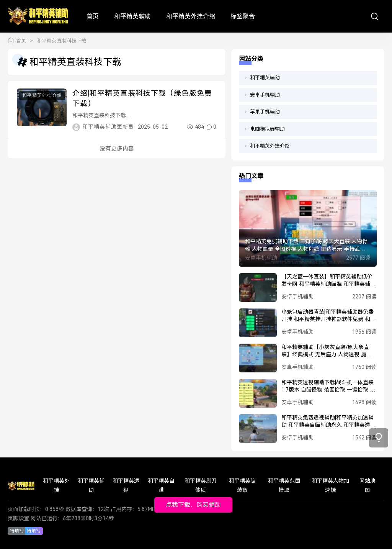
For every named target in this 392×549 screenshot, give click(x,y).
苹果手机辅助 (265, 112)
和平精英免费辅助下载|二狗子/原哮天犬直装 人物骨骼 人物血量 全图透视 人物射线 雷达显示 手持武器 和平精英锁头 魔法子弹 (306, 246)
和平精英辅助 (132, 16)
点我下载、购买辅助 (193, 505)
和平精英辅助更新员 (108, 127)
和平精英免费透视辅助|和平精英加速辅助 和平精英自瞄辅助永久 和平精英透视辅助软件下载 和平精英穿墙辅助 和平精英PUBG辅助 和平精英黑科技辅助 (328, 422)
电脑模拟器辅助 (267, 129)
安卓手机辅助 (265, 95)
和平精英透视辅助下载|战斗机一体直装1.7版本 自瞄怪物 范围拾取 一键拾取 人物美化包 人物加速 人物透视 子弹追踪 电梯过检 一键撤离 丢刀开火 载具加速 (328, 387)
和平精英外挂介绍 (191, 16)
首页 (93, 16)
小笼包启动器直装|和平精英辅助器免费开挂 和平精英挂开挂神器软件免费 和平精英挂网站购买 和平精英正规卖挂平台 (328, 316)
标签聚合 (243, 16)
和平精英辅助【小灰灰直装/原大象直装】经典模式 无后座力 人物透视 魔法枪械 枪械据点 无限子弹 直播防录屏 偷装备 (327, 351)
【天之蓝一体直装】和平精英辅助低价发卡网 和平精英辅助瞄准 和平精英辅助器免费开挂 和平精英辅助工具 (328, 281)
